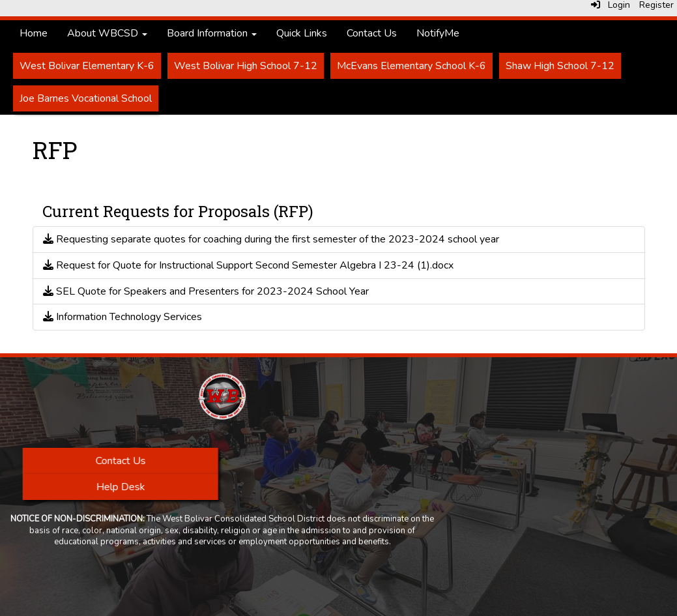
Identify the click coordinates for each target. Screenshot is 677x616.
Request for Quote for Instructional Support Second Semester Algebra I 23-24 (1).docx (248, 265)
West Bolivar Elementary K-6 (87, 66)
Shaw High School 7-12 (560, 66)
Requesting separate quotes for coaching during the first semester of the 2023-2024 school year (271, 239)
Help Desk (121, 487)
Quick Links (302, 33)
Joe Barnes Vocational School (86, 98)
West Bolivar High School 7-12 (246, 66)
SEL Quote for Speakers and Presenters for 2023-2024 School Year (206, 291)
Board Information (212, 33)
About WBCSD (107, 33)
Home (34, 33)
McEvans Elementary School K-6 (411, 66)
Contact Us (372, 33)
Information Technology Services (122, 317)
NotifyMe (438, 33)
